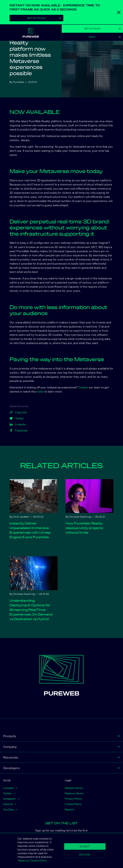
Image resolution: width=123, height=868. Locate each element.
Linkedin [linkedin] (18, 424)
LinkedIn (10, 788)
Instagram (11, 799)
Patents (69, 809)
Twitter (9, 793)
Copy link (18, 412)
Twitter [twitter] (17, 418)
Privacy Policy (73, 799)
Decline (85, 854)
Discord (10, 804)
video (40, 391)
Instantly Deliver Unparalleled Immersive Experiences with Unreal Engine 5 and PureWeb (30, 530)
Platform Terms (74, 793)
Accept (85, 846)
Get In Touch (44, 18)
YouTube (10, 809)
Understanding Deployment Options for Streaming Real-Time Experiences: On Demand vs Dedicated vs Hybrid (31, 610)
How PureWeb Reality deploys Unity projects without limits (84, 528)
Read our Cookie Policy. (32, 860)
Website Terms (74, 788)
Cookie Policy (73, 804)
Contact (83, 387)
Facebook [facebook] (19, 430)
